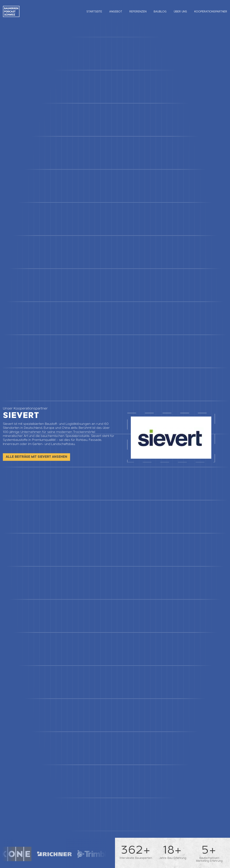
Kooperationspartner (211, 12)
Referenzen (138, 12)
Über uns (180, 12)
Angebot (116, 12)
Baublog (160, 12)
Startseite (94, 12)
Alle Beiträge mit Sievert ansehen (36, 457)
